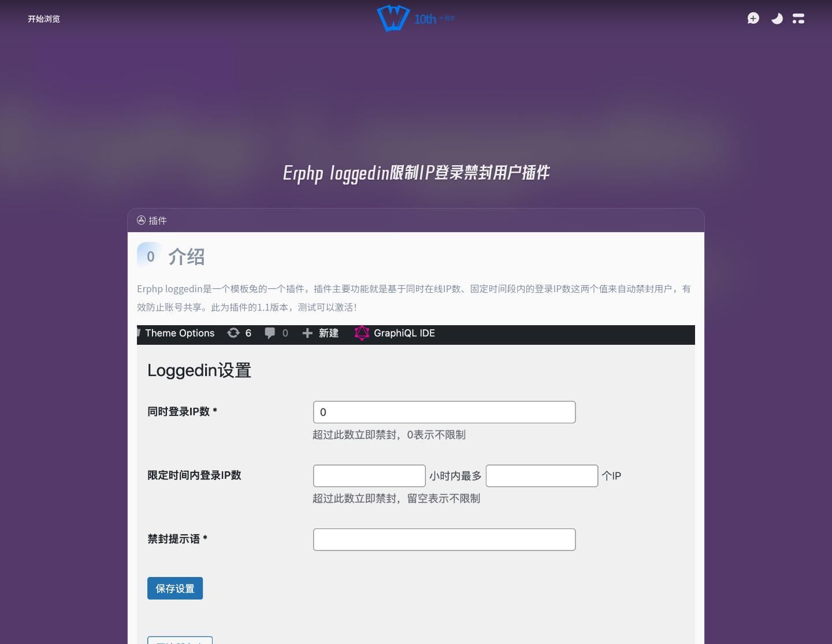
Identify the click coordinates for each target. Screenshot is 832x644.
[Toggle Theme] (777, 18)
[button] (416, 18)
